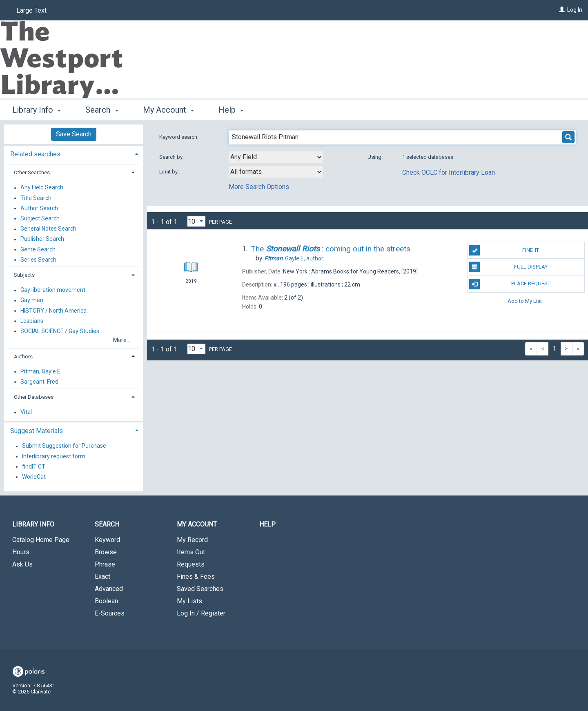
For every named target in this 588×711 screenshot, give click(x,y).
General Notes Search (48, 229)
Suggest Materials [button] (37, 431)
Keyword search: (179, 137)
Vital (26, 412)
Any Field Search (42, 188)
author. (294, 258)
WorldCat (34, 477)
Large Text (31, 10)
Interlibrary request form (54, 456)
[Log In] (562, 10)
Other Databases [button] (34, 397)
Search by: (172, 157)
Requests (191, 564)
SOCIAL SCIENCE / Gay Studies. (60, 331)
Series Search (38, 260)
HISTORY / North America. (54, 311)
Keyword (107, 540)
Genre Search (38, 249)
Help (267, 524)
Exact (102, 577)
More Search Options (259, 187)
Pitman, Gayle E (40, 371)
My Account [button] (168, 110)
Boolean (106, 601)
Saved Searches (200, 589)
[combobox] (276, 157)
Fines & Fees (196, 577)
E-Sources (110, 613)
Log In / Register (201, 613)
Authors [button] (23, 357)
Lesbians (32, 321)
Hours (21, 552)
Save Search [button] (74, 134)
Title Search (36, 198)
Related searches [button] (35, 154)
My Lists (189, 601)
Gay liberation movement (53, 290)
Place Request (510, 284)
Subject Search (40, 218)
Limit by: (170, 172)
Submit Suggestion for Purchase (64, 446)
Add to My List (525, 301)
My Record (192, 540)
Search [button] (102, 110)
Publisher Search (42, 239)
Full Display (508, 267)
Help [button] (231, 110)
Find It (504, 250)
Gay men (32, 300)
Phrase (105, 564)
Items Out (191, 552)
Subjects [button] (24, 275)
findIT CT (34, 467)
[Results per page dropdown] (196, 221)
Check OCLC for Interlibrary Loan (449, 172)
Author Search (39, 208)
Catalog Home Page (41, 540)
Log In (575, 10)
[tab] (73, 153)
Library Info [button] (37, 110)
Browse (106, 552)
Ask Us (22, 564)
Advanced (109, 589)
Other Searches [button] (32, 172)
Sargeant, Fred (39, 382)
